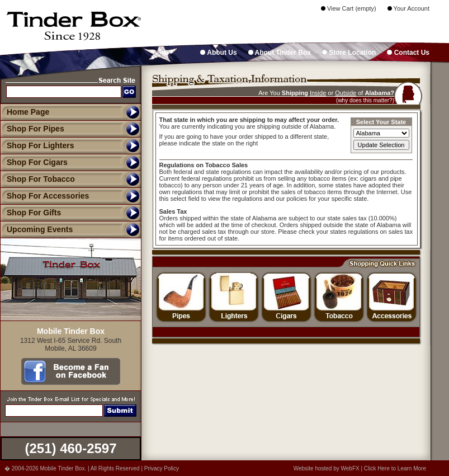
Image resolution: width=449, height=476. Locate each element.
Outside (346, 93)
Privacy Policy (162, 468)
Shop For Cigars (34, 162)
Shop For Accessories (44, 196)
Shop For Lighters (37, 145)
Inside (318, 93)
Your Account (408, 8)
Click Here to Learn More (395, 468)
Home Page (28, 112)
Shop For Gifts (30, 213)
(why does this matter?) (365, 100)
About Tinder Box (280, 53)
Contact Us (408, 53)
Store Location (349, 53)
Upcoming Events (36, 229)
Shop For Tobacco (37, 179)
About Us (218, 53)
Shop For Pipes (32, 129)
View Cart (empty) (349, 8)
